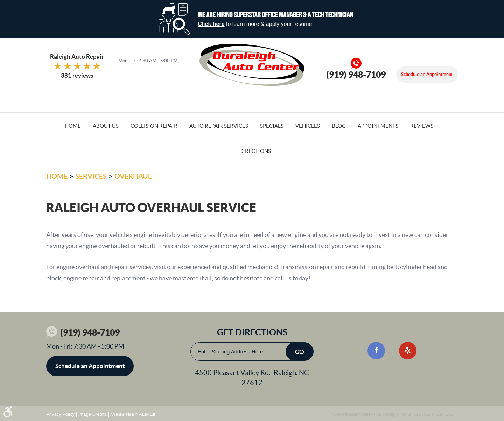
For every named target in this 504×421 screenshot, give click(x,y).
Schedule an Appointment (427, 74)
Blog (339, 126)
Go (300, 352)
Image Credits (93, 414)
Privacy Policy (60, 414)
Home (73, 126)
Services (91, 176)
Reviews (422, 126)
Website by (133, 415)
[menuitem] (73, 125)
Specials (272, 126)
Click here (211, 24)
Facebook (376, 351)
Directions (255, 151)
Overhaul (133, 176)
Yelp (408, 351)
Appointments (378, 126)
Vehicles (308, 126)
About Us (106, 126)
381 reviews (77, 75)
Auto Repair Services (219, 126)
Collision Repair (154, 126)
